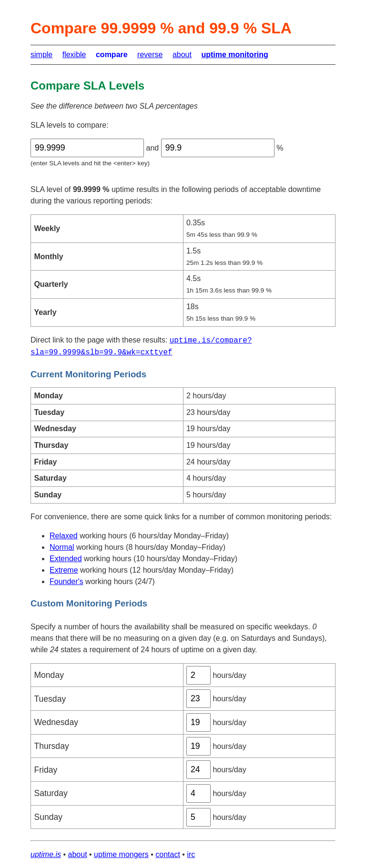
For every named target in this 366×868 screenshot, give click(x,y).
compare (112, 55)
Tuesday (50, 699)
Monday (49, 675)
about (182, 55)
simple (41, 55)
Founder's (66, 581)
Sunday (48, 817)
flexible (74, 55)
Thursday (51, 746)
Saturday (51, 793)
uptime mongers (121, 854)
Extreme (64, 570)
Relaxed (64, 536)
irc (191, 854)
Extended (66, 559)
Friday (46, 770)
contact (168, 854)
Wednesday (56, 722)
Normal (62, 547)
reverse (150, 55)
